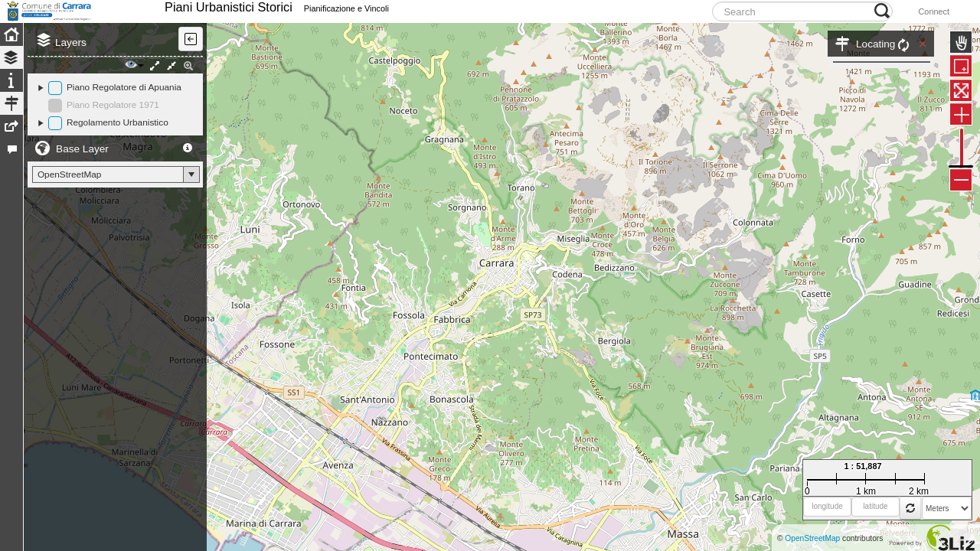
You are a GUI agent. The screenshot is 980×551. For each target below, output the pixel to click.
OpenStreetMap (812, 538)
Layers (71, 77)
